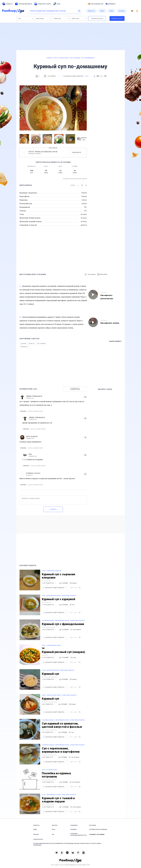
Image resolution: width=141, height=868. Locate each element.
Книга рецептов (96, 4)
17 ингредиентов (49, 658)
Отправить (53, 509)
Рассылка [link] (93, 825)
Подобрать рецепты (117, 18)
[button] (102, 274)
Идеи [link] (35, 829)
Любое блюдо (43, 18)
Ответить (23, 411)
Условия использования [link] (98, 829)
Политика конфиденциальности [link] (79, 834)
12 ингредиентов (49, 807)
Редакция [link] (74, 825)
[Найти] (79, 11)
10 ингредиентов (49, 630)
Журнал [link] (36, 834)
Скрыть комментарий (35, 411)
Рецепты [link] (36, 825)
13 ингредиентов (49, 583)
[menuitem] (7, 4)
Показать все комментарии (75, 389)
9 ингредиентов (49, 732)
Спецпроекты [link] (38, 839)
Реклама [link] (73, 829)
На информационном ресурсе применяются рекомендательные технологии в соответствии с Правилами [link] (67, 844)
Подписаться (76, 152)
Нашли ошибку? (115, 341)
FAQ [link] (53, 834)
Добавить (110, 4)
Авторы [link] (55, 825)
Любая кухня (61, 18)
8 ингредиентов (49, 704)
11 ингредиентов (49, 605)
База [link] (54, 829)
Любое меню (79, 18)
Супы (26, 18)
